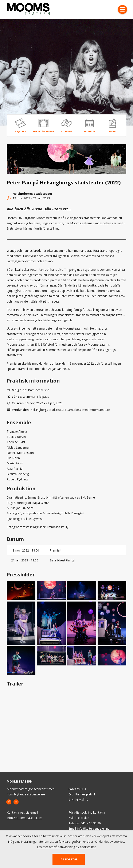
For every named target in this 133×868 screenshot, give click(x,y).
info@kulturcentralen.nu (93, 828)
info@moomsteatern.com (24, 818)
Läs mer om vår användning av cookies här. (67, 847)
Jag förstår (69, 859)
